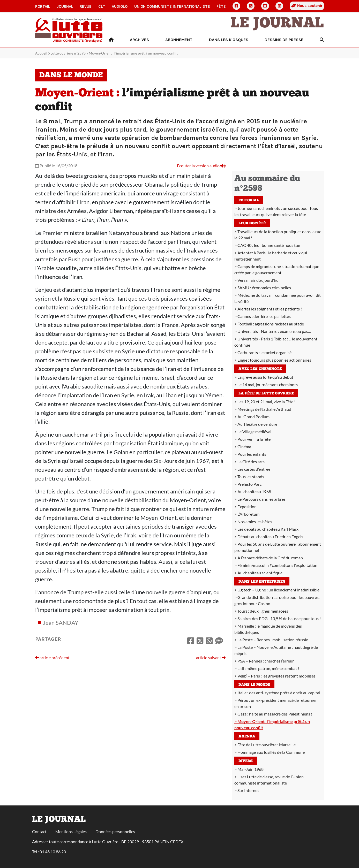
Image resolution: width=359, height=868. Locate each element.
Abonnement (179, 40)
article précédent (52, 657)
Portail (43, 6)
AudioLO (120, 6)
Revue (86, 6)
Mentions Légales (71, 831)
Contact (39, 831)
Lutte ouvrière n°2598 (68, 53)
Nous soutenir (307, 6)
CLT (102, 6)
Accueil (41, 53)
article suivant (211, 657)
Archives (139, 40)
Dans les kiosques (229, 40)
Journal (65, 6)
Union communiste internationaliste (172, 6)
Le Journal (277, 24)
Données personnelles (115, 831)
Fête (221, 6)
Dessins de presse (284, 40)
